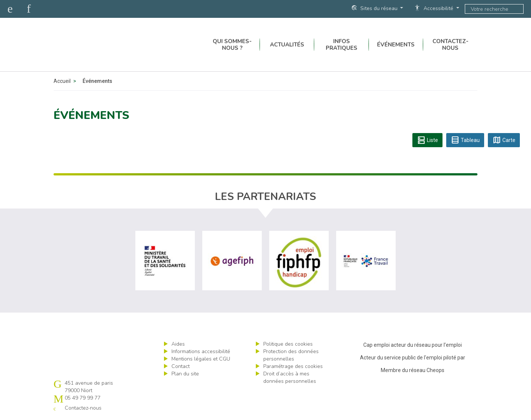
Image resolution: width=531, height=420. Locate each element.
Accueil (62, 81)
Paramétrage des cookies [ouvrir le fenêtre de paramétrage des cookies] (293, 366)
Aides (178, 344)
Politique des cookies (288, 344)
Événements (396, 45)
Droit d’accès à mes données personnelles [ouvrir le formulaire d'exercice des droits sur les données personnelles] (290, 377)
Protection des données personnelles (291, 355)
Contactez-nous (450, 45)
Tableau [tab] (465, 140)
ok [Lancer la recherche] (516, 9)
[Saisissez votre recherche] (487, 9)
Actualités (287, 45)
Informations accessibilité (201, 351)
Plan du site (185, 374)
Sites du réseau (375, 8)
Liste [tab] (427, 140)
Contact (181, 366)
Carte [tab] (504, 140)
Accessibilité (435, 8)
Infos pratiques (342, 45)
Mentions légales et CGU (201, 359)
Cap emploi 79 (110, 45)
